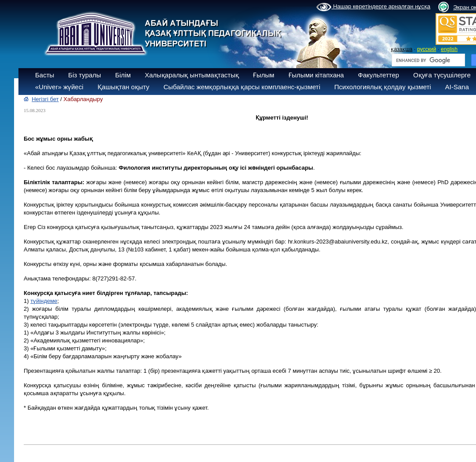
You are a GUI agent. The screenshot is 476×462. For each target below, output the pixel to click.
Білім (123, 75)
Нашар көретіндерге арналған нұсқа (373, 7)
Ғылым (264, 75)
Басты (45, 75)
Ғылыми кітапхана (316, 75)
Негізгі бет (45, 99)
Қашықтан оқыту (123, 87)
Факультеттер (379, 75)
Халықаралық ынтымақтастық (192, 75)
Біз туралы (85, 75)
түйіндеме (44, 301)
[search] (427, 60)
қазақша (402, 49)
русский (427, 49)
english (449, 49)
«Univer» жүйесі (59, 87)
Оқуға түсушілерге (442, 75)
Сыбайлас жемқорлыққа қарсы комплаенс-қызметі (242, 87)
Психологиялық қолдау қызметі (382, 87)
